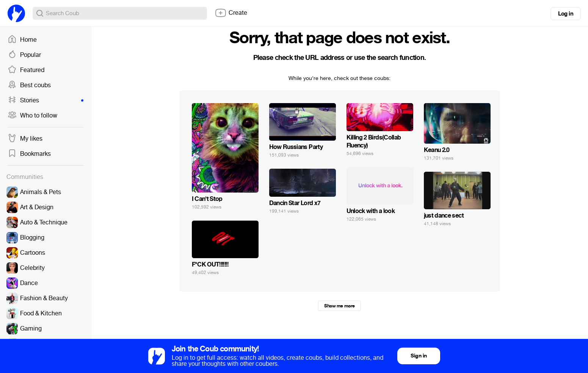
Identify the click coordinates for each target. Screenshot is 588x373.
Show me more (339, 306)
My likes (25, 139)
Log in (566, 14)
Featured (26, 70)
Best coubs (29, 85)
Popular (24, 55)
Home (22, 40)
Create (231, 13)
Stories (45, 100)
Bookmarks (29, 154)
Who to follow (32, 116)
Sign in (419, 356)
